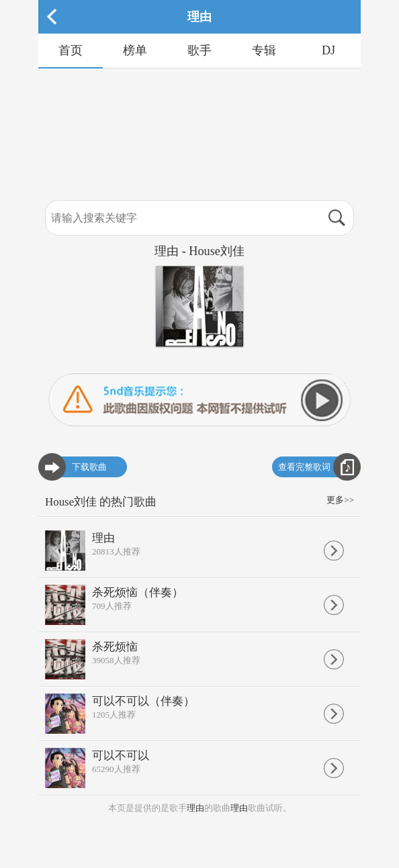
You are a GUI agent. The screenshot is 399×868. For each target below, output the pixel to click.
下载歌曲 (89, 467)
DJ (328, 50)
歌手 (199, 50)
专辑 (264, 50)
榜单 (135, 50)
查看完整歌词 (304, 467)
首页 (71, 50)
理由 (195, 808)
